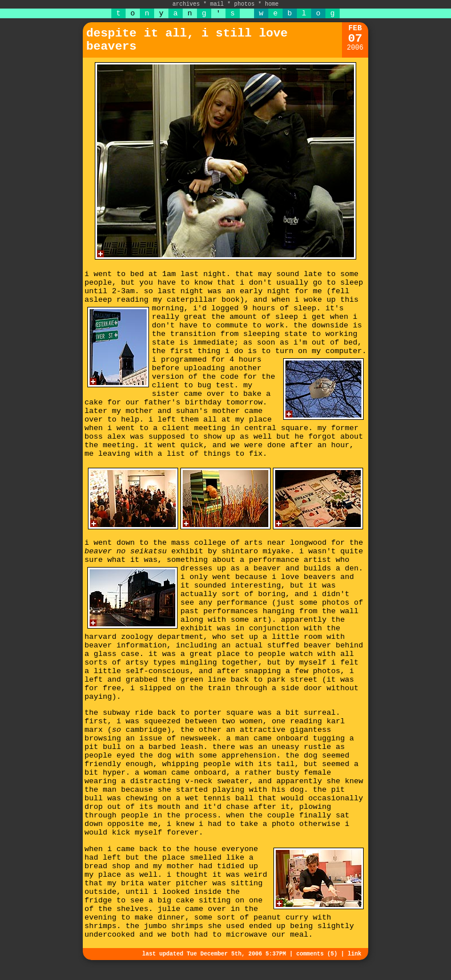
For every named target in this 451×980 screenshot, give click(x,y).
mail (217, 4)
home (272, 4)
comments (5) (317, 954)
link (355, 954)
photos (244, 4)
